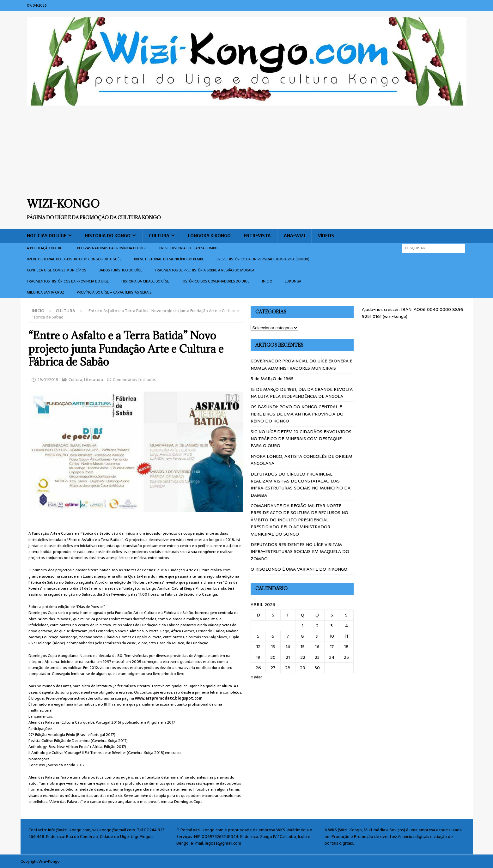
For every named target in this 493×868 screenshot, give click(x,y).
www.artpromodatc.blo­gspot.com (169, 698)
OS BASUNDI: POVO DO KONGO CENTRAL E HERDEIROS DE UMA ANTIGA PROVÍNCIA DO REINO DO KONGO (297, 414)
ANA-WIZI (294, 236)
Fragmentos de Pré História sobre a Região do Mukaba (205, 270)
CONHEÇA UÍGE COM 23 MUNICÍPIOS (56, 270)
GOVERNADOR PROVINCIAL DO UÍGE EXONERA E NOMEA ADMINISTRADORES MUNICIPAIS (301, 364)
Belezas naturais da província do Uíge (112, 248)
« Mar (256, 677)
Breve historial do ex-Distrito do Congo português (74, 259)
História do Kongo (108, 236)
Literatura (94, 380)
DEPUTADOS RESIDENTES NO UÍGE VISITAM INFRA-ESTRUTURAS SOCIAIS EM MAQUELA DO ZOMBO (300, 552)
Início (267, 281)
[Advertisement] (246, 151)
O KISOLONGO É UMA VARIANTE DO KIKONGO (299, 569)
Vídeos (326, 236)
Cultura (159, 236)
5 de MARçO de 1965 (272, 379)
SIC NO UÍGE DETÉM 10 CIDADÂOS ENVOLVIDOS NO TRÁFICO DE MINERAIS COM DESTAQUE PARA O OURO (301, 439)
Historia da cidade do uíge (145, 281)
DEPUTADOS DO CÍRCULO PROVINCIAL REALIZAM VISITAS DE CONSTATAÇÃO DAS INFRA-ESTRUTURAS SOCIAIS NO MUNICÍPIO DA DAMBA (301, 485)
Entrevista (257, 236)
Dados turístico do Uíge (120, 270)
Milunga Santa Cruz (46, 292)
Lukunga (293, 281)
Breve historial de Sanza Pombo (188, 248)
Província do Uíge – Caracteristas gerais (114, 292)
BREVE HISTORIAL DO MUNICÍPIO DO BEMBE (169, 259)
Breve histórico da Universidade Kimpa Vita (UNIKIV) (263, 259)
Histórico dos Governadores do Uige (216, 281)
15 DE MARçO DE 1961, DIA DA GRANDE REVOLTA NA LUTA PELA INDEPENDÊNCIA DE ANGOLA (302, 393)
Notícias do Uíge (47, 236)
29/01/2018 (48, 380)
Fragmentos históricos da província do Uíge (68, 281)
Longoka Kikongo (209, 236)
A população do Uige (46, 248)
